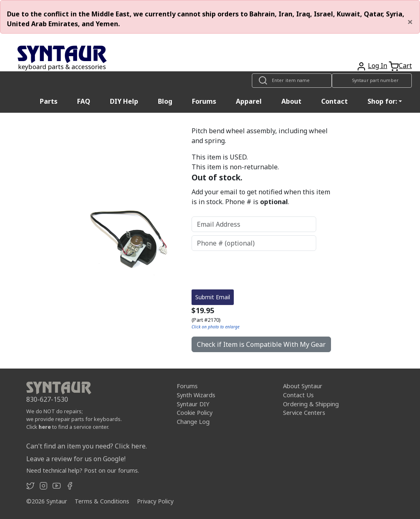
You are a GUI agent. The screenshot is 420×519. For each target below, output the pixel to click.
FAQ (84, 101)
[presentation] (254, 270)
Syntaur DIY (193, 404)
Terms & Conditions (102, 501)
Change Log (193, 422)
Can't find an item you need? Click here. (87, 446)
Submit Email (213, 297)
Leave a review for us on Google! (76, 459)
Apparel (249, 101)
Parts (49, 101)
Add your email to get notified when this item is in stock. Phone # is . (261, 197)
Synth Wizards (196, 395)
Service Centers (304, 413)
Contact (334, 101)
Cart (405, 66)
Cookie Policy (195, 413)
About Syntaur (303, 386)
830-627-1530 (47, 399)
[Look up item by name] (292, 81)
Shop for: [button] (382, 101)
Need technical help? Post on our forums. (83, 470)
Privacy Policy (155, 501)
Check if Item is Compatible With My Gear (261, 344)
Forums (204, 101)
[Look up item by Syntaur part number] (372, 81)
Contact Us (298, 395)
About (291, 101)
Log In (378, 66)
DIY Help (124, 101)
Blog (165, 101)
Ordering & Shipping (311, 404)
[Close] (410, 22)
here (45, 427)
